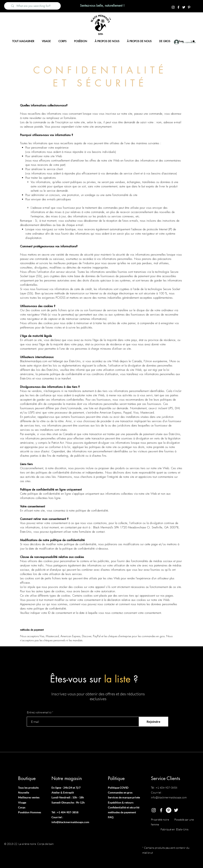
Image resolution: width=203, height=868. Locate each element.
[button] (193, 41)
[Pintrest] (189, 7)
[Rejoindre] (153, 722)
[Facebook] (178, 7)
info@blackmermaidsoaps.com (70, 822)
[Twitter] (184, 7)
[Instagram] (173, 7)
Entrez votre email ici (39, 712)
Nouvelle (24, 792)
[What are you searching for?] (34, 6)
